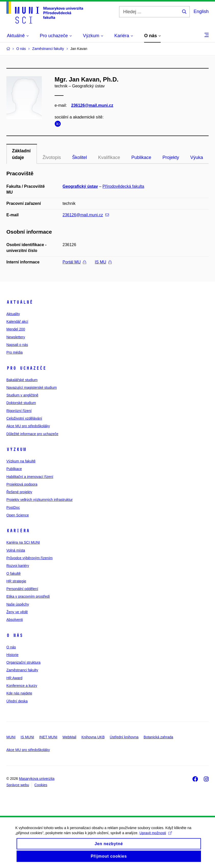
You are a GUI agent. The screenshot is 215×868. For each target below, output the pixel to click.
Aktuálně (20, 302)
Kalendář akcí (17, 322)
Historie (12, 655)
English (201, 11)
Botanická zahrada (158, 737)
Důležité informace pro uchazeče (32, 434)
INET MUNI (48, 737)
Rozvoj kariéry (18, 566)
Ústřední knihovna (124, 737)
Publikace (141, 157)
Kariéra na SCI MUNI (23, 542)
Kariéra (18, 531)
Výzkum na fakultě (21, 461)
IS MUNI (27, 737)
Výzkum (16, 449)
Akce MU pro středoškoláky (28, 426)
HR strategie (16, 581)
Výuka (197, 157)
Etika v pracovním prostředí (28, 596)
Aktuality (13, 314)
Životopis (52, 157)
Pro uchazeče (26, 368)
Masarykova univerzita (37, 779)
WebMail (69, 737)
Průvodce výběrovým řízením (29, 558)
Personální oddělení (22, 589)
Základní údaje (21, 154)
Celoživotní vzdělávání (24, 418)
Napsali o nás (17, 345)
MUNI (11, 737)
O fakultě (14, 573)
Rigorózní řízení (19, 411)
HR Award (14, 678)
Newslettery (16, 337)
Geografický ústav (80, 186)
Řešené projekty (19, 492)
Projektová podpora (22, 484)
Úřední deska (17, 701)
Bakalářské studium (22, 380)
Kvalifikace (109, 157)
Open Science (18, 515)
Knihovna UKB (93, 737)
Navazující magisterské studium (32, 388)
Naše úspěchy (18, 604)
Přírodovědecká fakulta (123, 186)
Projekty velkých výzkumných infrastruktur (40, 500)
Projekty (171, 157)
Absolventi (15, 620)
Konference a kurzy (22, 686)
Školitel (80, 157)
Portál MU (74, 262)
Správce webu (18, 785)
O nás (15, 635)
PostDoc (13, 508)
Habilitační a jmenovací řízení (30, 477)
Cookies (41, 785)
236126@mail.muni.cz (92, 105)
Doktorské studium (21, 403)
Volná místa (16, 550)
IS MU (103, 262)
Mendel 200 (16, 329)
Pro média (15, 352)
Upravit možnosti (156, 838)
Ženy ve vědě (17, 612)
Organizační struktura (23, 662)
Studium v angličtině (22, 395)
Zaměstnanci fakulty (22, 670)
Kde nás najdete (19, 693)
